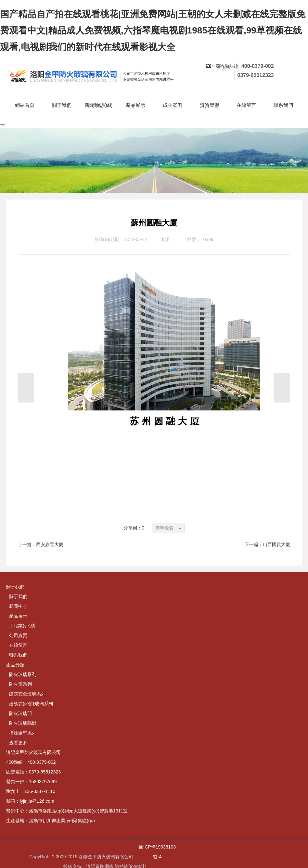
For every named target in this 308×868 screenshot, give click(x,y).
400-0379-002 (258, 66)
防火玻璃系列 (23, 674)
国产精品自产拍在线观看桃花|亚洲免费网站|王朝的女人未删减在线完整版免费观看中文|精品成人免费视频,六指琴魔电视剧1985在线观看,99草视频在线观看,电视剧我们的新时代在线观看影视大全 (153, 31)
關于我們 (18, 596)
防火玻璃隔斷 (23, 723)
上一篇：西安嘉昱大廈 (41, 544)
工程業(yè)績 (22, 626)
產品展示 (18, 616)
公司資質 (18, 635)
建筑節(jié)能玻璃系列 (31, 704)
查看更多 (18, 743)
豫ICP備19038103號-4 (157, 852)
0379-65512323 (255, 75)
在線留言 (18, 645)
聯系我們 (18, 655)
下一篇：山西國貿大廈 (267, 544)
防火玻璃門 (20, 713)
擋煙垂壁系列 (23, 733)
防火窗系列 (20, 684)
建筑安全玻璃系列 (27, 694)
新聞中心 (18, 606)
